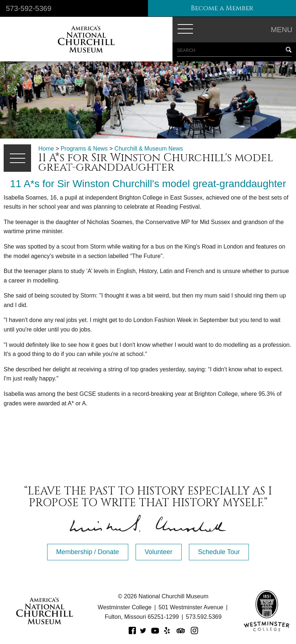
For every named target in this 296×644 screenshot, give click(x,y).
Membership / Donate (88, 552)
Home (46, 149)
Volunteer (159, 552)
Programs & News (84, 149)
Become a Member (222, 8)
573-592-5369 (29, 8)
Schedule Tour (219, 552)
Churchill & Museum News (149, 149)
